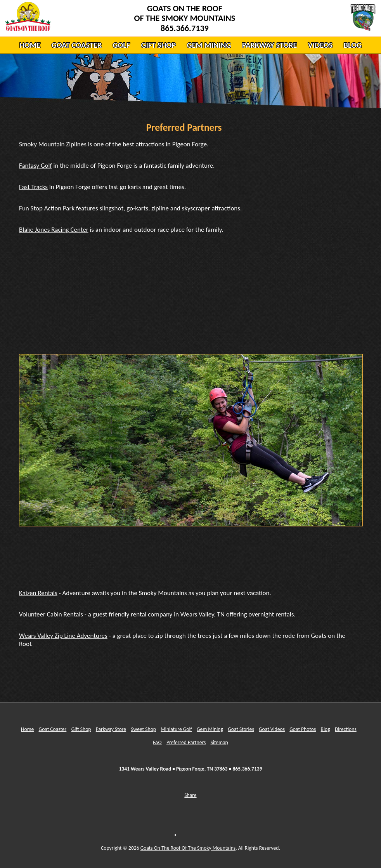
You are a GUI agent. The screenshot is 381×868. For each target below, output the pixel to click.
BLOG (352, 45)
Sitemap (219, 742)
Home (27, 729)
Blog (326, 729)
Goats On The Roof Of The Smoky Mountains (188, 848)
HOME (30, 45)
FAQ (157, 742)
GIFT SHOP (159, 45)
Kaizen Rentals (38, 593)
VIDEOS (320, 45)
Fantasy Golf (36, 166)
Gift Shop (81, 729)
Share (190, 795)
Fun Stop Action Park (47, 208)
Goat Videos (272, 729)
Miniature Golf (176, 729)
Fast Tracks (33, 187)
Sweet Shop (143, 729)
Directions (346, 729)
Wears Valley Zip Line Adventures (63, 636)
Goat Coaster (53, 729)
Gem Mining (210, 729)
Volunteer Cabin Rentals (51, 614)
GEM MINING (209, 45)
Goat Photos (303, 729)
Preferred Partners (186, 742)
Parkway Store (111, 729)
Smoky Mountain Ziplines (53, 144)
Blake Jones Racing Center (54, 230)
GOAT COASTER (77, 45)
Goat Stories (241, 729)
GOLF (121, 45)
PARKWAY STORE (270, 45)
